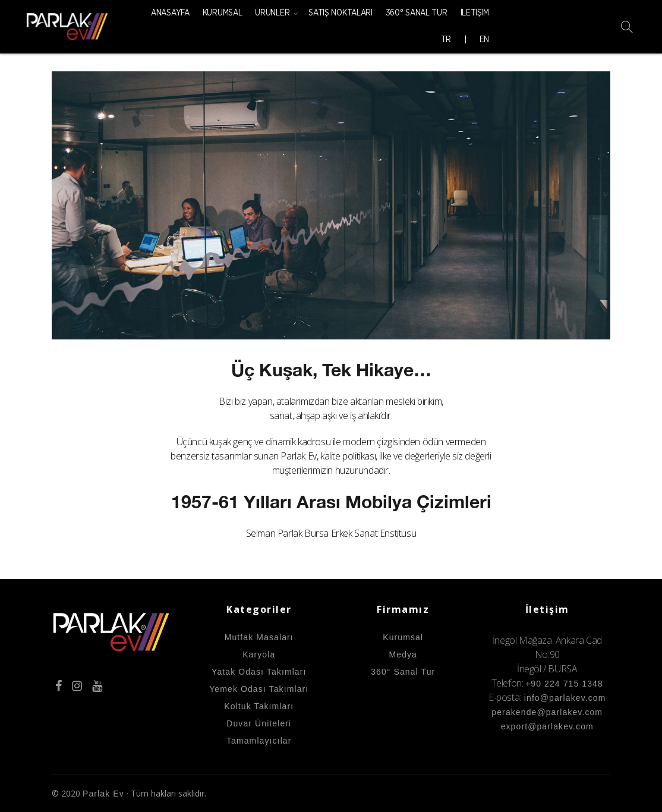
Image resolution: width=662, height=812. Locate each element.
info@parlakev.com (564, 698)
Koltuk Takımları (259, 706)
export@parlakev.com (547, 726)
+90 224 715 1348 (564, 684)
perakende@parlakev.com (547, 712)
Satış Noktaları (341, 13)
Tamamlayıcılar (259, 741)
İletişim (475, 13)
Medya (403, 654)
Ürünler (272, 13)
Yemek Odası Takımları (259, 689)
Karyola (259, 654)
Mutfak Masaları (259, 637)
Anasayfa (170, 13)
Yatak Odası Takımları (259, 672)
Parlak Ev (103, 794)
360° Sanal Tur (417, 13)
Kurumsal (223, 13)
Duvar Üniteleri (259, 723)
